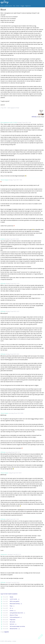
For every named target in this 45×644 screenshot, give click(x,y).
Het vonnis (12, 622)
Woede (11, 597)
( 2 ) (19, 599)
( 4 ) (15, 611)
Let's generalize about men (16, 613)
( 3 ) (12, 608)
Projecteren (13, 620)
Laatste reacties (8, 6)
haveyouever (4, 554)
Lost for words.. (14, 599)
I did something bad (15, 617)
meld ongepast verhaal (13, 108)
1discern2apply (4, 180)
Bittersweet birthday (15, 604)
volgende (6, 632)
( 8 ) (21, 604)
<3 (10, 608)
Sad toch (12, 624)
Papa (11, 606)
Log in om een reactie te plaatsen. (9, 594)
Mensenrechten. (14, 629)
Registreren (28, 6)
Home (2, 6)
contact (14, 641)
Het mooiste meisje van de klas (17, 626)
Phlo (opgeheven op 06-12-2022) (9, 123)
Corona (12, 611)
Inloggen (22, 6)
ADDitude (34, 117)
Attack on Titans (14, 615)
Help (14, 6)
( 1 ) (14, 606)
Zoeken (18, 6)
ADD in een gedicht (14, 601)
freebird (3, 239)
